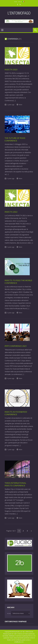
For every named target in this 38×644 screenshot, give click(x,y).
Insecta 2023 (11, 69)
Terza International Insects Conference (15, 484)
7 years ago (11, 450)
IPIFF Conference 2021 (16, 346)
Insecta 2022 (11, 212)
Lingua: (21, 2)
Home (15, 2)
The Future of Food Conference (15, 139)
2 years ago (11, 105)
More (21, 105)
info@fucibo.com (19, 642)
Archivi (9, 613)
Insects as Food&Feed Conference (16, 413)
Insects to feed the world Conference (18, 282)
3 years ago (11, 178)
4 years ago (11, 378)
